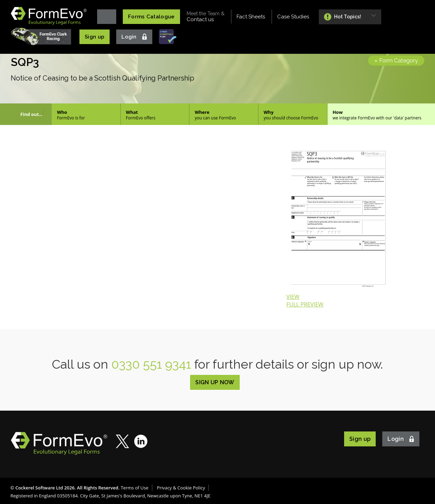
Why (293, 115)
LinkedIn (141, 441)
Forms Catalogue (151, 17)
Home (107, 17)
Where (224, 115)
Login (129, 37)
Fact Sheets (251, 17)
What (155, 115)
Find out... (32, 114)
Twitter (123, 441)
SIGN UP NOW (215, 382)
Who (86, 115)
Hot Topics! (348, 17)
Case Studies (293, 17)
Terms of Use (135, 488)
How (381, 115)
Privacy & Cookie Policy (181, 488)
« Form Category (396, 61)
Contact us (206, 17)
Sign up (95, 37)
